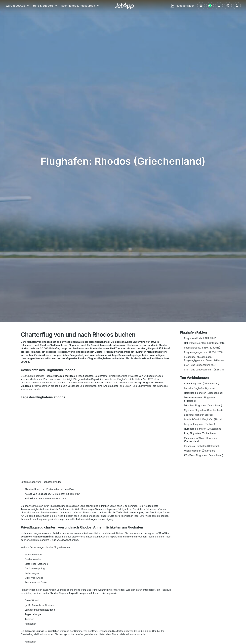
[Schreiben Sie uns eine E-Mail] (201, 6)
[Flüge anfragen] (182, 6)
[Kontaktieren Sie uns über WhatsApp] (210, 6)
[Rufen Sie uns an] (219, 6)
